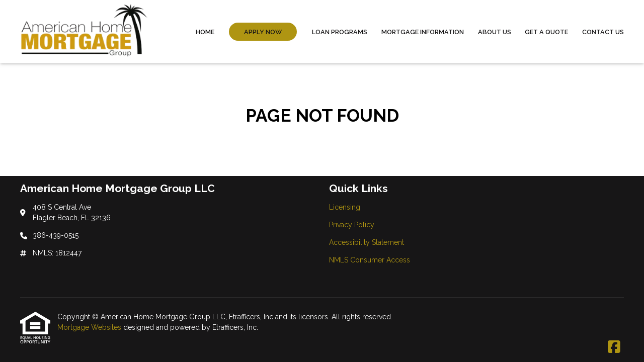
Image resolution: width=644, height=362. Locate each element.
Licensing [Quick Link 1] (345, 207)
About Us (495, 32)
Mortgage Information (423, 32)
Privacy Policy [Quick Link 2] (352, 225)
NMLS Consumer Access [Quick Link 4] (370, 260)
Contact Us (603, 32)
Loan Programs (340, 32)
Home (205, 32)
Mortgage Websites (90, 327)
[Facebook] (614, 347)
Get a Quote (546, 32)
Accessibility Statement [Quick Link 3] (367, 242)
